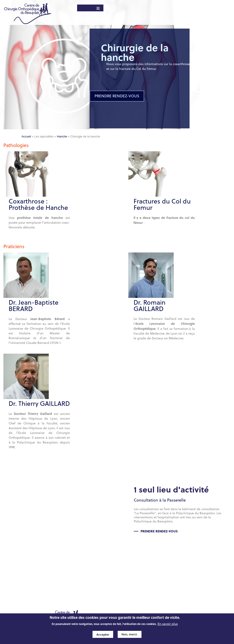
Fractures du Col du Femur (162, 204)
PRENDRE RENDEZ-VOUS (117, 96)
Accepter (103, 634)
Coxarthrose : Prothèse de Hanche (38, 204)
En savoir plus (168, 624)
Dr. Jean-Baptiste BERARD (34, 306)
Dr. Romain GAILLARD (150, 306)
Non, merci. (130, 634)
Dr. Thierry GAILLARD (39, 404)
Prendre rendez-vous (159, 531)
